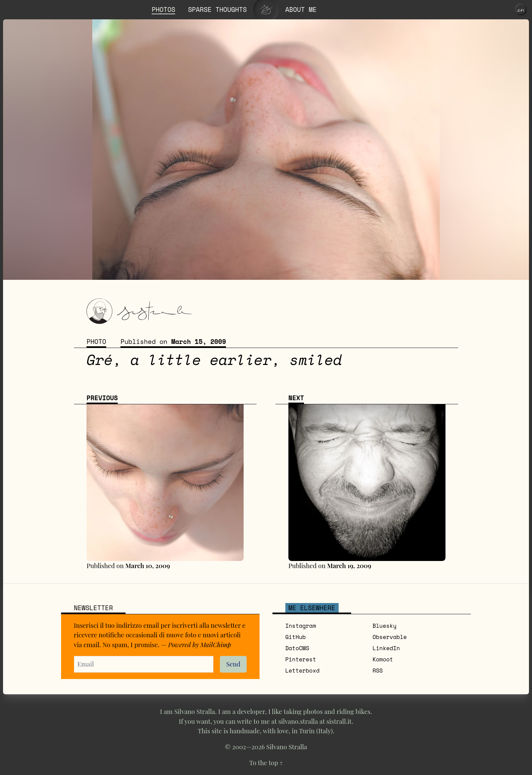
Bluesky (385, 626)
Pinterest (301, 660)
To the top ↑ (266, 764)
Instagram (301, 626)
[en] (521, 9)
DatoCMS (297, 649)
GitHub (296, 638)
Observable (390, 638)
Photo (96, 342)
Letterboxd (302, 671)
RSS (378, 671)
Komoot (383, 660)
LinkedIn (386, 649)
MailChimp (216, 645)
